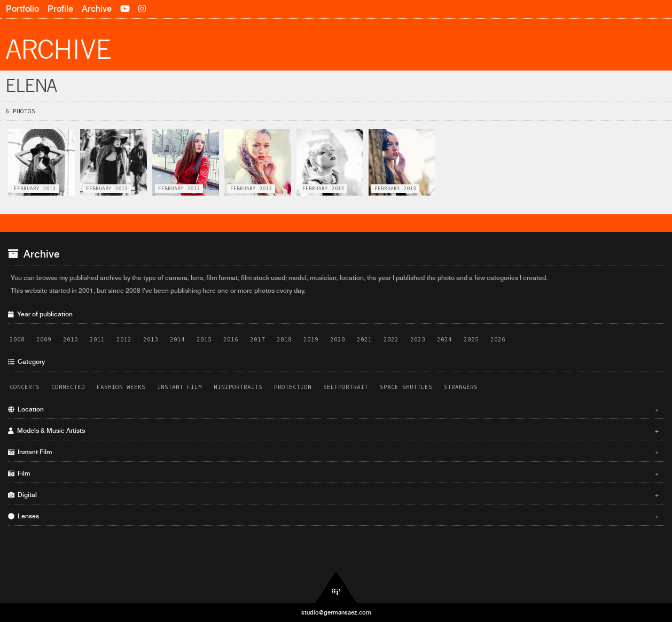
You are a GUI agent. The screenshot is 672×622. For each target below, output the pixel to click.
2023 (418, 339)
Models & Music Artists (333, 431)
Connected (68, 387)
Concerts (25, 387)
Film (333, 473)
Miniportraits (238, 387)
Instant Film (179, 387)
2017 (257, 339)
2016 (231, 339)
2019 (311, 339)
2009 (44, 339)
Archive (97, 9)
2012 (124, 339)
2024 (444, 339)
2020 (338, 339)
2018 (284, 339)
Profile (60, 9)
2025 (471, 339)
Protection (293, 387)
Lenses (333, 516)
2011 (97, 339)
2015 (204, 339)
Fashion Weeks (121, 387)
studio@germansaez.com (336, 612)
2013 (151, 339)
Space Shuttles (406, 387)
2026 (498, 339)
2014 (177, 339)
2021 (364, 339)
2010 (71, 339)
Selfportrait (346, 387)
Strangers (461, 387)
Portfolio (22, 9)
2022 (391, 339)
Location (333, 409)
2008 (17, 339)
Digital (333, 495)
